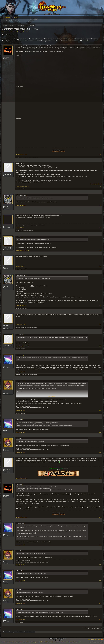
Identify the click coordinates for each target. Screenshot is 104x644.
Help (96, 639)
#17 (100, 565)
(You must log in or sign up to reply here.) (92, 628)
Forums (7, 18)
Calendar (16, 17)
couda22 (6, 326)
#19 (100, 604)
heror (5, 366)
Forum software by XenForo (14, 642)
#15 (100, 517)
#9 (100, 346)
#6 (100, 266)
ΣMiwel (21, 157)
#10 (100, 372)
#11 (100, 411)
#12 (100, 432)
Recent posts (7, 21)
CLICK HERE (84, 41)
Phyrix (17, 157)
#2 (100, 186)
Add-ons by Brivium (67, 642)
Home (99, 639)
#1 (100, 154)
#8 (100, 325)
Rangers (11, 31)
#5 (100, 250)
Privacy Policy (100, 642)
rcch (5, 267)
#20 (100, 619)
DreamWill (25, 157)
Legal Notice (91, 639)
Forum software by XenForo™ (40, 642)
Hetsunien (21, 31)
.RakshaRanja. (8, 174)
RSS (102, 639)
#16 (100, 545)
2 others (32, 157)
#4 (100, 228)
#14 (100, 478)
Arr (4, 226)
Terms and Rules (92, 642)
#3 (100, 205)
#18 (100, 581)
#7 (100, 306)
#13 (100, 453)
